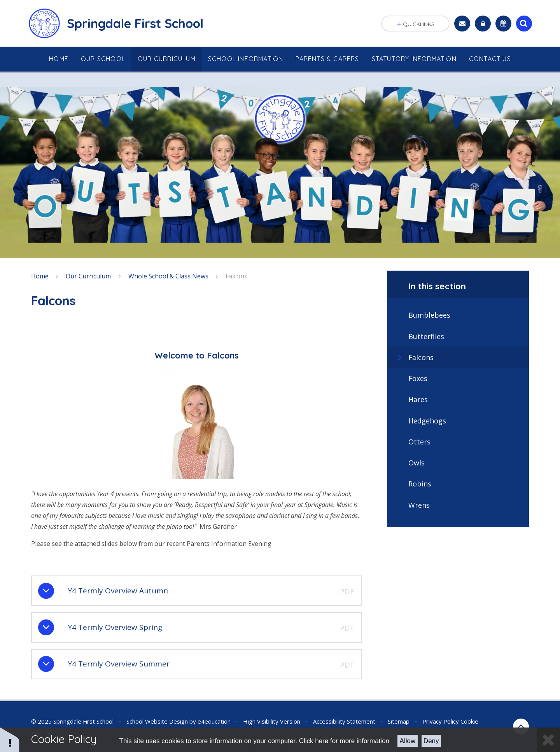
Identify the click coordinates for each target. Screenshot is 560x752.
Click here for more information (344, 741)
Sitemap (399, 721)
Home (40, 276)
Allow (408, 741)
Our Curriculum (88, 276)
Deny (431, 741)
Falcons (236, 276)
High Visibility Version (272, 721)
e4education (214, 721)
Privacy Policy (441, 721)
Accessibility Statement (344, 721)
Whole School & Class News (168, 276)
